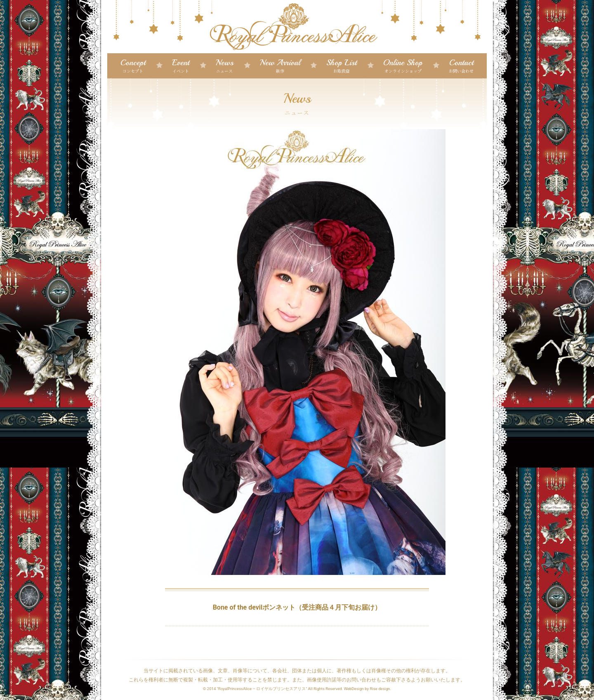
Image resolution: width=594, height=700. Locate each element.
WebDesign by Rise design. (368, 689)
